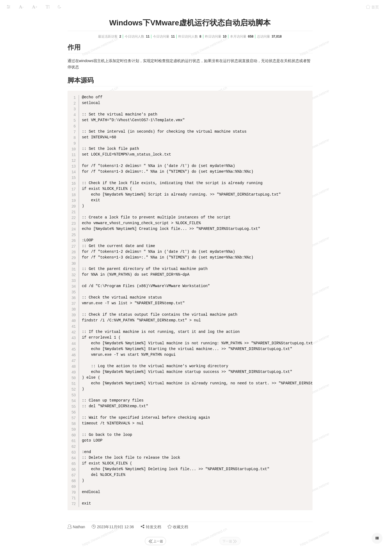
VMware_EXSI (42, 19)
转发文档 (192, 527)
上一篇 (196, 541)
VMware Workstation (24, 43)
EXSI (11, 33)
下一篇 (271, 541)
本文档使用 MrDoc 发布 (21, 58)
